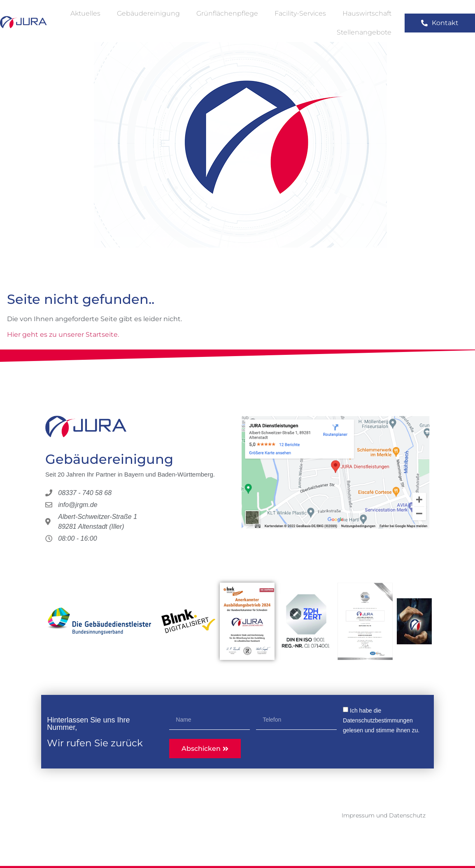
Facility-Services (300, 13)
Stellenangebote (364, 32)
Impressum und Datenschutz (384, 815)
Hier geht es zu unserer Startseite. (63, 334)
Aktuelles (85, 13)
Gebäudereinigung (148, 13)
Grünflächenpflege (227, 13)
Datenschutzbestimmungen (378, 720)
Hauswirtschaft (367, 13)
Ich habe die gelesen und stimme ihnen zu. (381, 720)
